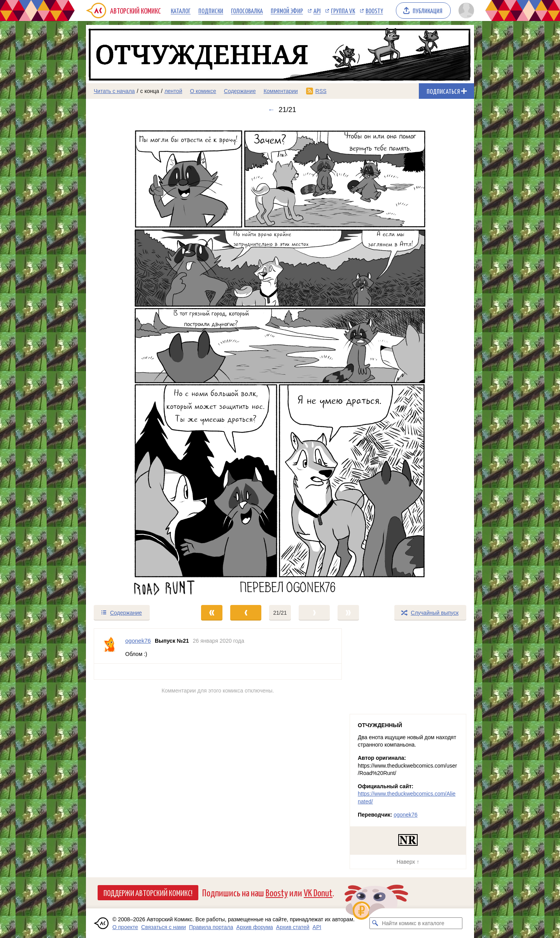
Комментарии (281, 91)
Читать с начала (114, 91)
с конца (150, 91)
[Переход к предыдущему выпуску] (135, 359)
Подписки (211, 11)
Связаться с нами (164, 927)
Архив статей (293, 927)
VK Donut (318, 892)
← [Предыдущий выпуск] (271, 110)
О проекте (125, 927)
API (317, 11)
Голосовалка (247, 11)
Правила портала (211, 927)
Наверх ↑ (408, 862)
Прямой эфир (287, 11)
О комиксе (203, 91)
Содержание (240, 91)
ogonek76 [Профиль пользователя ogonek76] (138, 641)
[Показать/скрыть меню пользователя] (465, 11)
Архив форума (255, 927)
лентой (173, 91)
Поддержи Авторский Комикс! (148, 892)
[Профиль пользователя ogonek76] (110, 646)
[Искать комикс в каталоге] (375, 923)
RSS (321, 91)
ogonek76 (406, 815)
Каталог (181, 11)
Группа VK (343, 11)
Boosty (374, 11)
